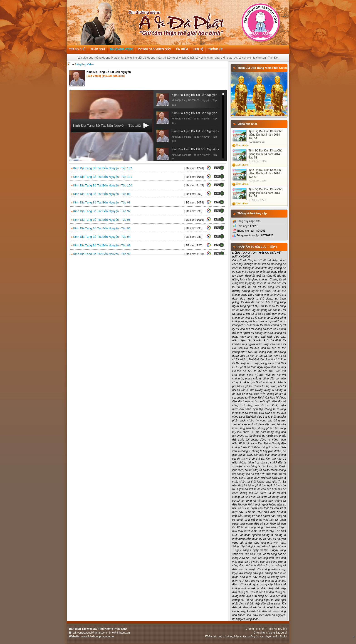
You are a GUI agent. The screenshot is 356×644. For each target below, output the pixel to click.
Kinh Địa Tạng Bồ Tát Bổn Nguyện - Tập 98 (101, 202)
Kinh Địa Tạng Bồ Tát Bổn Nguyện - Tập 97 (101, 211)
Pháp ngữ (98, 49)
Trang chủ (77, 49)
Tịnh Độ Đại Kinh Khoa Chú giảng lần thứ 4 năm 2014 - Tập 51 (265, 193)
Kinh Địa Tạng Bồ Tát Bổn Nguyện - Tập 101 (102, 177)
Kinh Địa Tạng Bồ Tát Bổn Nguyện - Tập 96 (101, 220)
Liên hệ (198, 49)
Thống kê (215, 49)
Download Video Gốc (155, 49)
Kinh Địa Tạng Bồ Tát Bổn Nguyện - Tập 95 (101, 228)
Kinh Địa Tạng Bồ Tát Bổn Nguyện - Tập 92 (101, 254)
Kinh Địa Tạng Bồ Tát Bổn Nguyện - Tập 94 (101, 237)
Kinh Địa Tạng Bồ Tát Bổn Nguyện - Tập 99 (101, 194)
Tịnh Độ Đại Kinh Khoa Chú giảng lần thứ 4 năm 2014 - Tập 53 (265, 154)
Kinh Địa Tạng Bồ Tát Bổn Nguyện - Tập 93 (101, 245)
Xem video (242, 145)
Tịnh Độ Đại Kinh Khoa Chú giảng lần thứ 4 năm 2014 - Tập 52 (265, 174)
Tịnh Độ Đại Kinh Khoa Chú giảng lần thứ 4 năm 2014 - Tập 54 (265, 135)
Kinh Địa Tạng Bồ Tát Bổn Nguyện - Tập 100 (102, 185)
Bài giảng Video (122, 49)
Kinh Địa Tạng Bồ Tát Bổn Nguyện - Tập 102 (102, 168)
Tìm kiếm (182, 49)
